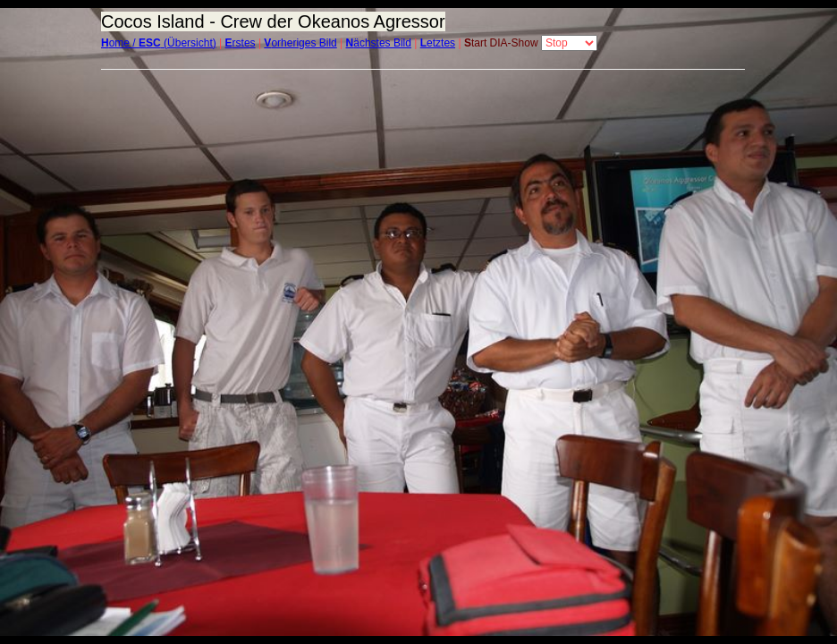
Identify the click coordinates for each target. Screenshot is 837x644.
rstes (241, 43)
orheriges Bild (300, 43)
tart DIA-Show (501, 43)
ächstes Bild (379, 43)
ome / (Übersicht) (159, 43)
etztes (438, 43)
